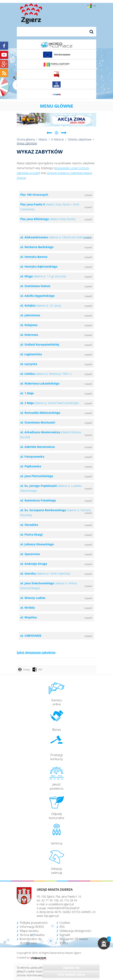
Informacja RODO (32, 927)
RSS (62, 927)
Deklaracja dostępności (75, 931)
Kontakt (65, 935)
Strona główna (26, 139)
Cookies (65, 923)
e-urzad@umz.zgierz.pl (60, 904)
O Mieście (57, 139)
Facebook (4, 46)
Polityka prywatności (34, 923)
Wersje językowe (95, 6)
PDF (40, 669)
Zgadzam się (71, 968)
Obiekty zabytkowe (80, 139)
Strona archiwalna (32, 935)
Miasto (43, 139)
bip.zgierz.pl (52, 916)
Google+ (4, 64)
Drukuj (26, 669)
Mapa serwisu (29, 931)
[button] (104, 943)
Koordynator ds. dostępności (31, 941)
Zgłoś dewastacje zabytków (36, 652)
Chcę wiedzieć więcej (71, 975)
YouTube (4, 55)
